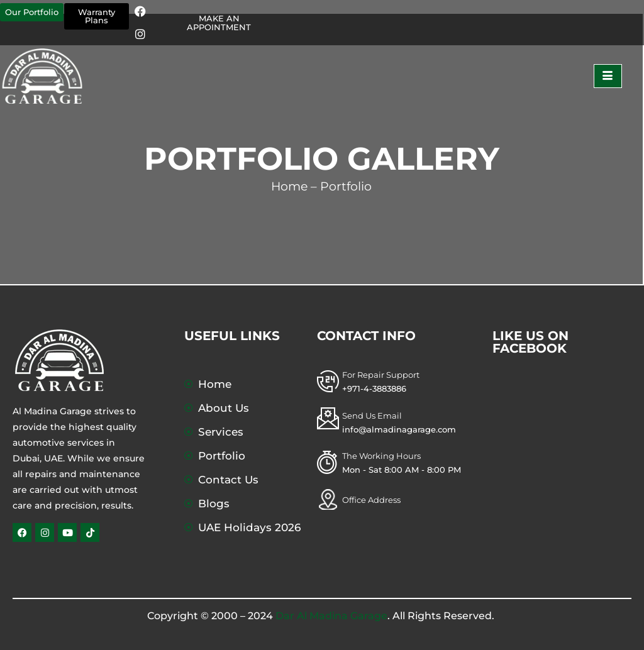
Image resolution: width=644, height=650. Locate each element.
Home (289, 186)
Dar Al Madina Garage (331, 616)
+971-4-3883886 (374, 388)
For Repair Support (381, 375)
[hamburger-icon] (608, 76)
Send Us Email (372, 416)
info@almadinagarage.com (399, 429)
